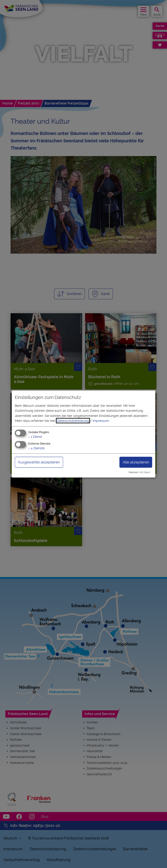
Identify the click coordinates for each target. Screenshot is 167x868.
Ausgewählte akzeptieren (39, 462)
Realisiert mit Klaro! (140, 472)
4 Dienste (36, 448)
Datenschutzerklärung (73, 421)
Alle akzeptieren (136, 462)
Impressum (101, 421)
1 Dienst (35, 437)
